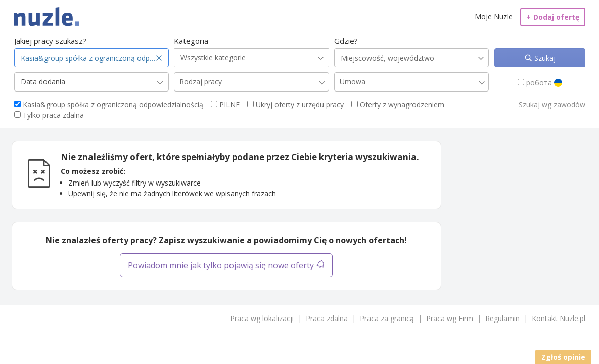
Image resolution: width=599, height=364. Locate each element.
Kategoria (191, 41)
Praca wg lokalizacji (262, 318)
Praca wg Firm (450, 318)
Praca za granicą (387, 318)
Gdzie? (346, 41)
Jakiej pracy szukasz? (50, 41)
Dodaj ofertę (553, 17)
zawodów (569, 104)
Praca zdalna (327, 318)
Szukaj (544, 58)
